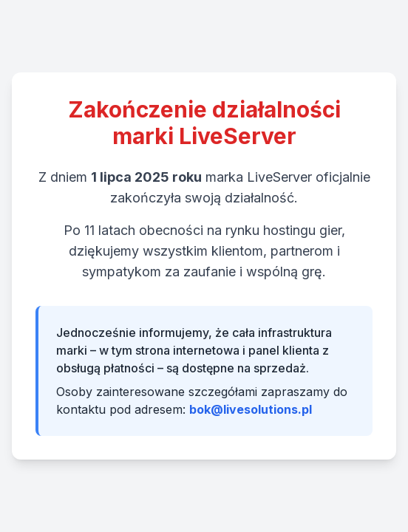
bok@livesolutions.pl (251, 409)
